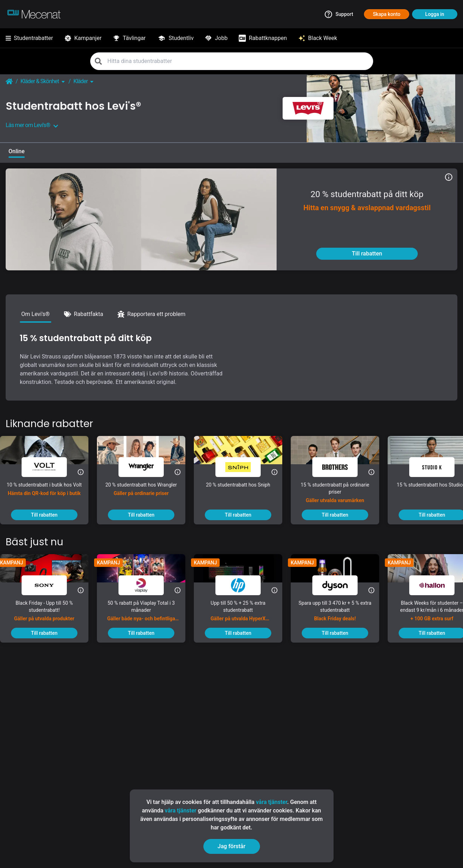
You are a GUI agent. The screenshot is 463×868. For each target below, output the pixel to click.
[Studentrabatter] (29, 38)
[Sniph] (244, 467)
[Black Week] (318, 38)
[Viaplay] (147, 585)
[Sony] (50, 585)
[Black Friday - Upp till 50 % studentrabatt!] (50, 614)
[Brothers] (341, 467)
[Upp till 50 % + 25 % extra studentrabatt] (244, 614)
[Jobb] (216, 38)
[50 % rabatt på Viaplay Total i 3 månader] (147, 614)
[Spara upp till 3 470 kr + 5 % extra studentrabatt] (341, 614)
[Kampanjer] (83, 38)
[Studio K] (438, 467)
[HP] (244, 585)
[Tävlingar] (129, 38)
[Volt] (50, 467)
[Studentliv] (175, 38)
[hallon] (438, 585)
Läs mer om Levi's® (32, 125)
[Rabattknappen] (263, 38)
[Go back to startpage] (9, 81)
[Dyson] (341, 585)
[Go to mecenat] (34, 14)
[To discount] (367, 254)
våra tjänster (271, 802)
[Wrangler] (147, 467)
